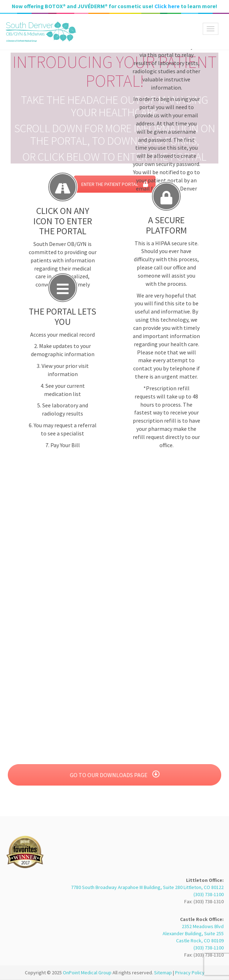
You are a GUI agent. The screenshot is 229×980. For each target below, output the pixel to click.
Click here (167, 6)
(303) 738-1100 (209, 894)
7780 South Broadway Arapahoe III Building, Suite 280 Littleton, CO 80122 (147, 887)
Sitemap (163, 973)
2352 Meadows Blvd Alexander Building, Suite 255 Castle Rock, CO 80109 (193, 933)
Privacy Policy (190, 973)
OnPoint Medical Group (88, 973)
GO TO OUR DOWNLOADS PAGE (114, 775)
